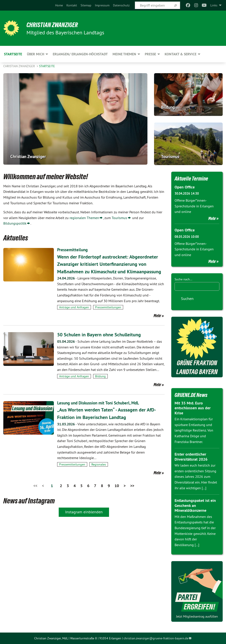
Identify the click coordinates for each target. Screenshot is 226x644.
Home (59, 5)
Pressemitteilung (73, 250)
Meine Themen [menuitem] (124, 54)
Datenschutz (121, 5)
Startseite (47, 66)
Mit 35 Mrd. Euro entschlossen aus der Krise (193, 408)
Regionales (99, 471)
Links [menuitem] (214, 5)
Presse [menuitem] (150, 54)
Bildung (100, 383)
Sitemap (86, 5)
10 (117, 493)
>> (132, 493)
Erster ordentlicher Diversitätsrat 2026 (191, 457)
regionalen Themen (84, 218)
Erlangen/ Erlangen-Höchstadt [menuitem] (80, 54)
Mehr (157, 323)
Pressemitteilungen (108, 315)
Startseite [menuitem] (13, 54)
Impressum (102, 5)
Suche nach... (183, 279)
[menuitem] (59, 5)
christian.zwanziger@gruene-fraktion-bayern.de (156, 638)
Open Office (185, 187)
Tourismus (119, 218)
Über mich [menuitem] (36, 54)
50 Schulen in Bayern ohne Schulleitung (102, 342)
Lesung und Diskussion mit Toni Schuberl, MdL (100, 410)
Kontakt (72, 5)
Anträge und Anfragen (74, 315)
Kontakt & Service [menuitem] (181, 54)
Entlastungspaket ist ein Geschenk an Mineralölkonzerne (195, 505)
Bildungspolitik (15, 223)
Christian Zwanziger (55, 25)
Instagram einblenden (84, 519)
